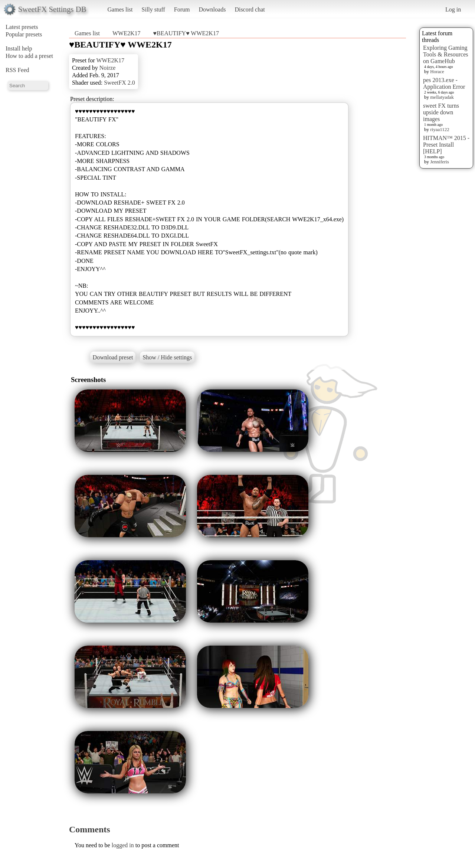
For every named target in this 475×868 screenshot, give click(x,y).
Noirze (108, 68)
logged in (123, 845)
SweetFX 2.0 (119, 83)
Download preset (113, 357)
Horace (437, 71)
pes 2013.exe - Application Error (444, 83)
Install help (19, 48)
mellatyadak (442, 97)
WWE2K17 (127, 33)
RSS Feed (17, 70)
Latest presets (22, 27)
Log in (453, 9)
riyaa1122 (440, 129)
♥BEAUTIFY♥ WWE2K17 (186, 33)
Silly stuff (153, 9)
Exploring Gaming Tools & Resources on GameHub (446, 54)
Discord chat (250, 9)
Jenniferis (440, 162)
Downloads (212, 9)
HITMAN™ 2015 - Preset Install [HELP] (446, 145)
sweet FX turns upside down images (441, 112)
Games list (120, 9)
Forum (182, 9)
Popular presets (24, 34)
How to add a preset (29, 56)
